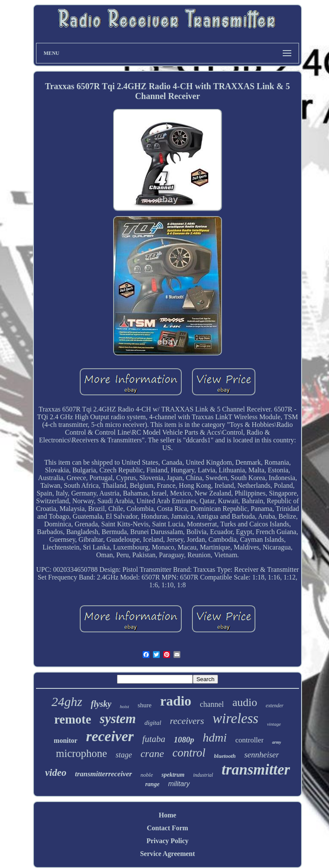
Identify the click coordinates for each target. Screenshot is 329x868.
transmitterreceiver (103, 774)
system (118, 719)
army (277, 742)
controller (249, 740)
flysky (101, 704)
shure (145, 705)
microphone (82, 753)
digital (153, 723)
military (179, 784)
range (152, 784)
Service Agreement (167, 854)
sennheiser (262, 755)
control (189, 753)
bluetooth (225, 756)
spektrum (173, 775)
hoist (124, 706)
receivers (187, 721)
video (56, 773)
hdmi (215, 737)
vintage (274, 724)
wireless (235, 718)
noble (147, 775)
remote (72, 719)
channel (212, 704)
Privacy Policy (167, 841)
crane (152, 754)
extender (274, 706)
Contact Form (167, 828)
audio (245, 702)
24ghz (67, 701)
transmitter (256, 770)
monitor (66, 740)
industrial (203, 775)
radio (176, 701)
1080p (184, 740)
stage (124, 755)
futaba (154, 739)
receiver (110, 736)
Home (168, 815)
